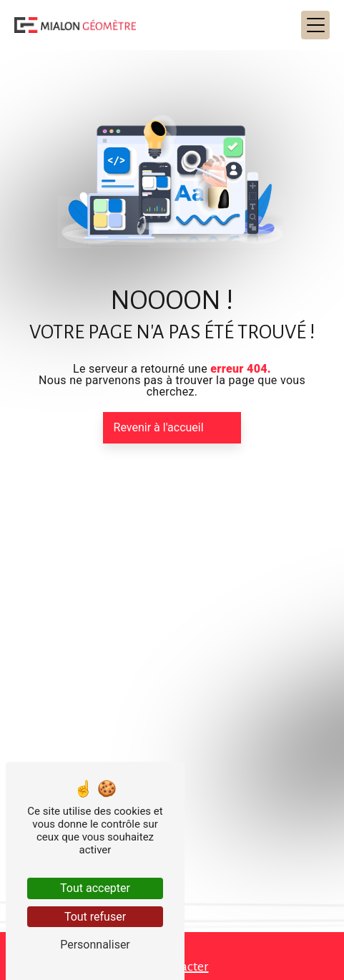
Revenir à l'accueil (159, 427)
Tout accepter (95, 888)
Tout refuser (95, 917)
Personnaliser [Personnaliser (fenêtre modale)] (95, 945)
